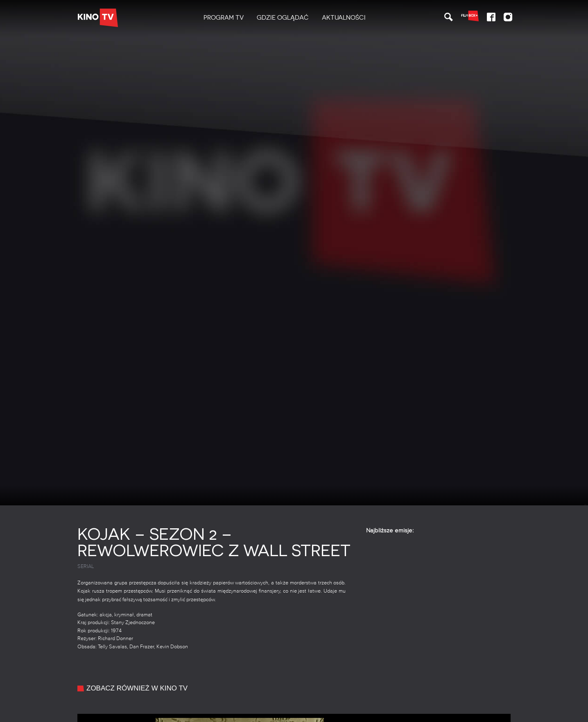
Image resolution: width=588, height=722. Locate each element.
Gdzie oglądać (283, 18)
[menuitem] (224, 18)
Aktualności (344, 18)
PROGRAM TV (224, 18)
